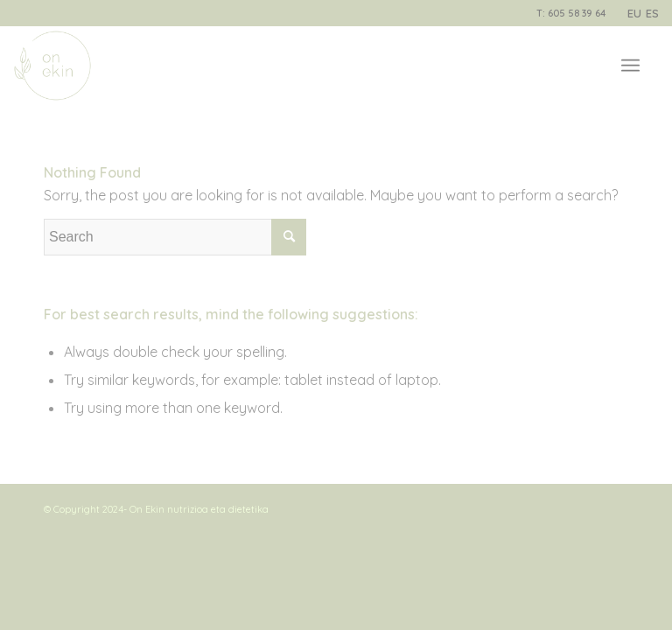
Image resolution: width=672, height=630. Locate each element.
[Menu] (630, 66)
